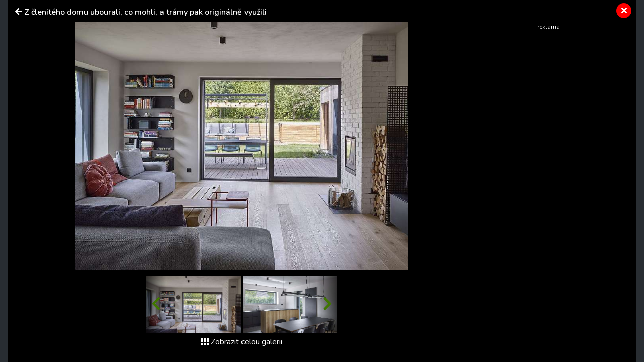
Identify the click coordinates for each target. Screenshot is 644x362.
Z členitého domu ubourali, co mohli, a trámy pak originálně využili (145, 12)
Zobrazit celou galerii (242, 342)
